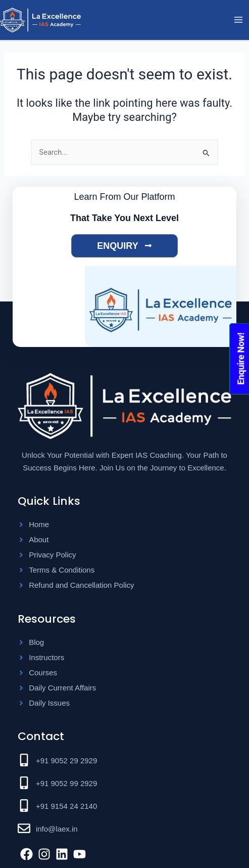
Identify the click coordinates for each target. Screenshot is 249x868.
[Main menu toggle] (238, 20)
